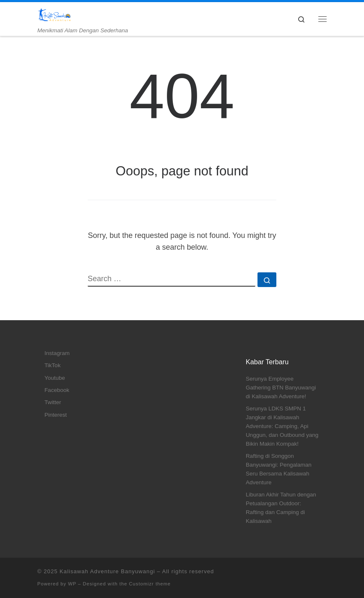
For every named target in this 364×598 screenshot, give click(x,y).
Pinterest (56, 415)
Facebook (57, 390)
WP (72, 584)
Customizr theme (150, 584)
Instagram (57, 353)
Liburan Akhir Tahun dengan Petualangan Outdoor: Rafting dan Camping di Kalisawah (281, 508)
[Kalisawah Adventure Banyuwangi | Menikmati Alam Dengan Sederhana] (54, 14)
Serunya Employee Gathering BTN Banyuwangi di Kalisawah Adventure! (281, 388)
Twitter (53, 402)
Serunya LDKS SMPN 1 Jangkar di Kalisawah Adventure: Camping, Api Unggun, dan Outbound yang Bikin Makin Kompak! (282, 426)
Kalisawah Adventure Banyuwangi (107, 571)
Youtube (55, 378)
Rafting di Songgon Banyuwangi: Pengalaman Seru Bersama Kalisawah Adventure (279, 469)
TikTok (53, 365)
